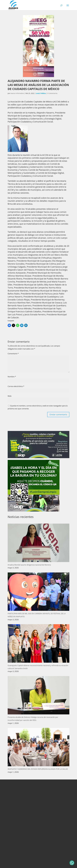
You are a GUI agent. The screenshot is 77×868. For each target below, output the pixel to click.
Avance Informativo (17, 93)
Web (10, 396)
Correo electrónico (16, 386)
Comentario (13, 354)
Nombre (12, 377)
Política (43, 93)
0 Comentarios (52, 93)
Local (38, 93)
